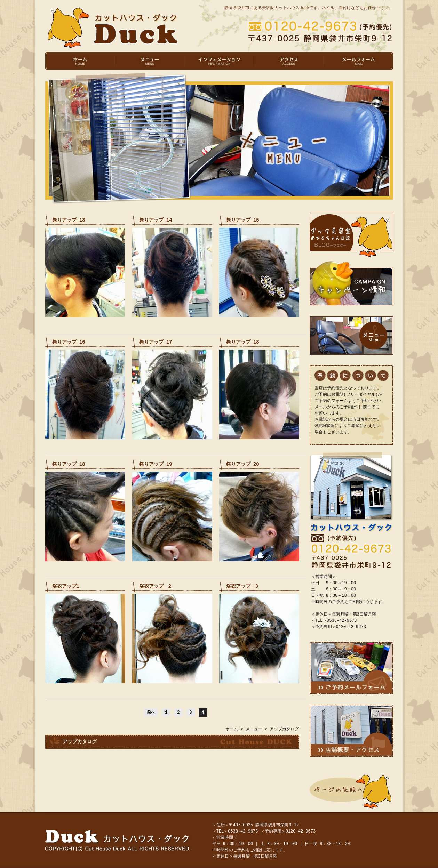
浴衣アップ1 (66, 586)
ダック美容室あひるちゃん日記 (351, 235)
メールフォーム (358, 61)
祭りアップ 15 (243, 220)
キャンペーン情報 (351, 283)
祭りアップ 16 (69, 342)
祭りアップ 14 (156, 220)
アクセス (289, 61)
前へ (151, 712)
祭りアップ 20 (243, 464)
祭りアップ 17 (156, 342)
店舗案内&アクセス (351, 731)
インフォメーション (219, 61)
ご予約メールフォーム (351, 668)
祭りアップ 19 (156, 464)
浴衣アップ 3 (242, 586)
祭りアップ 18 (243, 342)
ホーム (80, 61)
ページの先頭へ (351, 791)
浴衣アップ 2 (155, 586)
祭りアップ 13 (69, 220)
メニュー (150, 61)
